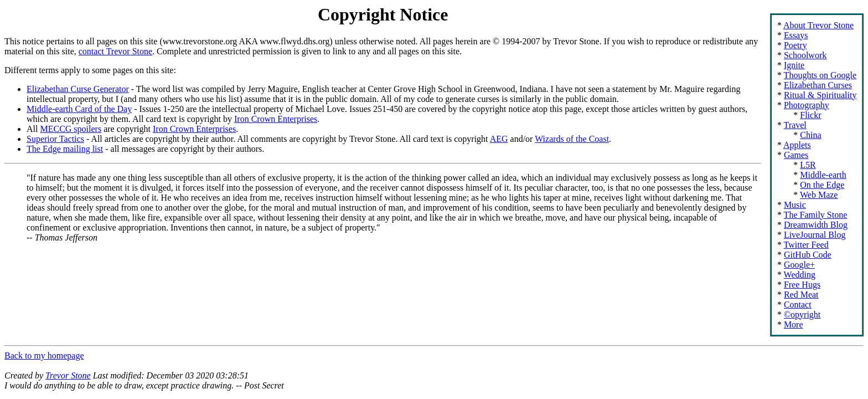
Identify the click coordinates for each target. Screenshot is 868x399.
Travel (795, 125)
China (810, 135)
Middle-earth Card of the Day (79, 109)
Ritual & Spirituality (820, 95)
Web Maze (819, 195)
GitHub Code (808, 255)
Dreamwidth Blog (816, 225)
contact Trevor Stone (115, 51)
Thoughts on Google (820, 75)
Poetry (795, 45)
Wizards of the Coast (572, 139)
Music (795, 205)
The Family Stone (816, 215)
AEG (499, 139)
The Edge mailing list (65, 149)
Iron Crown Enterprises (276, 119)
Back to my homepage (44, 355)
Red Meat (801, 295)
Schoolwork (805, 55)
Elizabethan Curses (818, 85)
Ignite (794, 65)
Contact (798, 305)
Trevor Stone (68, 375)
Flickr (810, 115)
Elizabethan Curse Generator (78, 89)
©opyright (802, 314)
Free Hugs (802, 285)
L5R (808, 165)
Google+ (799, 265)
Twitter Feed (806, 245)
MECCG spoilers (71, 129)
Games (796, 155)
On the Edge (822, 185)
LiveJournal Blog (815, 235)
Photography (807, 105)
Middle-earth (823, 175)
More (794, 324)
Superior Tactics (55, 139)
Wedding (800, 275)
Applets (797, 145)
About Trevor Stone (818, 25)
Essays (796, 35)
